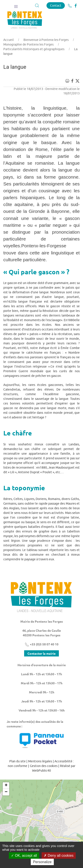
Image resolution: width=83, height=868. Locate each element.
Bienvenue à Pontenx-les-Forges (46, 40)
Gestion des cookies (44, 766)
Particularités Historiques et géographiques (34, 49)
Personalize (42, 862)
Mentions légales (40, 761)
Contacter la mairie (41, 653)
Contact (56, 5)
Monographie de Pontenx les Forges (28, 44)
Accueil (9, 40)
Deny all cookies (59, 856)
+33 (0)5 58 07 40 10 (42, 644)
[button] (16, 6)
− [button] (6, 792)
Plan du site (17, 761)
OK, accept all (24, 856)
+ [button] (6, 786)
